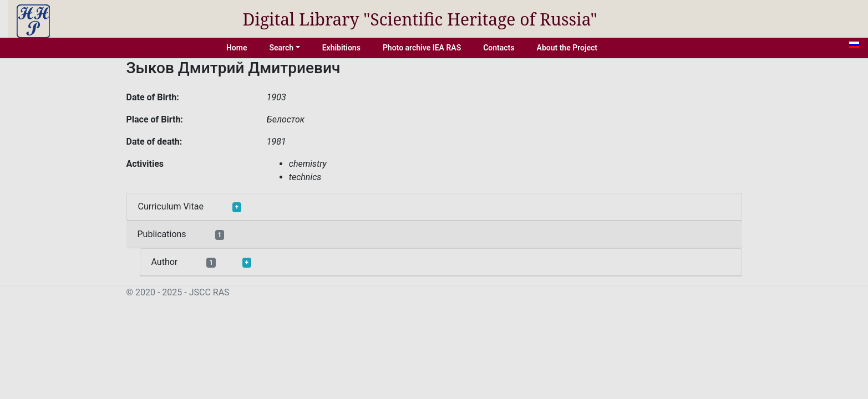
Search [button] (281, 48)
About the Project (567, 48)
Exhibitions (341, 48)
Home (237, 48)
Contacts (499, 48)
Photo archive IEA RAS (422, 48)
